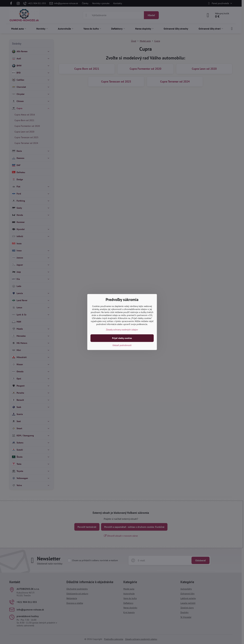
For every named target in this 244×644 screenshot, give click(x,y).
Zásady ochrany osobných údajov (122, 330)
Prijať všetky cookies (122, 338)
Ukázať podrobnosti (122, 345)
